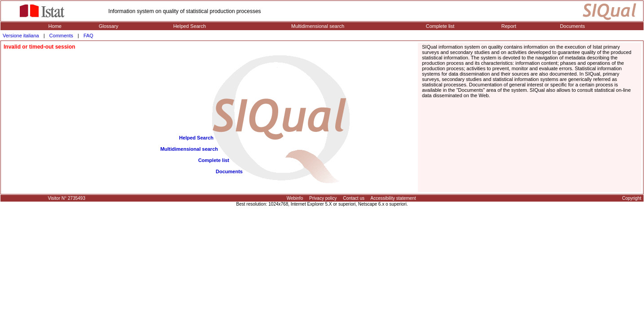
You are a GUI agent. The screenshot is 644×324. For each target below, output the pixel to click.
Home (55, 26)
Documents (573, 26)
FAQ (89, 36)
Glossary (109, 26)
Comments (61, 36)
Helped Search (189, 26)
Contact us (354, 198)
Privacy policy (323, 198)
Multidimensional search (318, 26)
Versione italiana (21, 36)
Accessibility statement (393, 198)
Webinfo (295, 198)
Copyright (632, 198)
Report (509, 26)
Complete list (440, 26)
